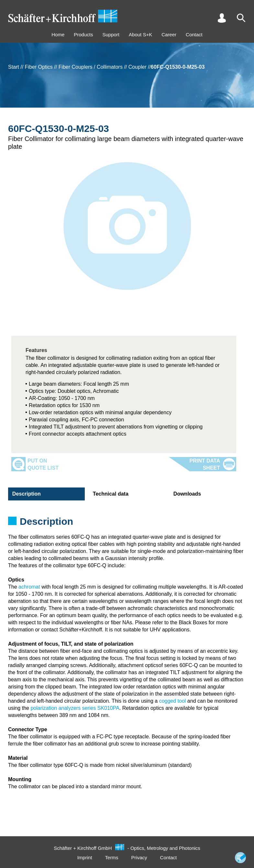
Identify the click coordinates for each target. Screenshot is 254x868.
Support (111, 35)
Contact (194, 35)
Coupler (138, 67)
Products (83, 35)
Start (14, 67)
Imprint (85, 857)
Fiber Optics (39, 67)
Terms (112, 857)
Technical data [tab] (110, 494)
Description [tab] (26, 494)
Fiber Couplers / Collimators (91, 67)
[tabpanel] (127, 523)
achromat (29, 587)
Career (169, 35)
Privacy (139, 857)
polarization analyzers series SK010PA (75, 708)
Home (58, 35)
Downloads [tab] (186, 494)
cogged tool (173, 701)
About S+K (140, 35)
